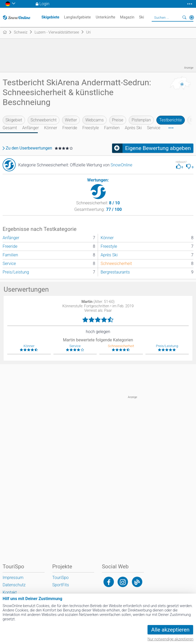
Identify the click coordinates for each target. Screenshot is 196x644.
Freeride (70, 128)
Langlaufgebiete (77, 17)
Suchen (184, 17)
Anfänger (30, 128)
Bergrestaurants (115, 272)
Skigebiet (14, 120)
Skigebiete (50, 17)
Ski (141, 17)
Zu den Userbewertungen (29, 148)
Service (154, 128)
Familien (112, 128)
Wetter (71, 120)
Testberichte (171, 120)
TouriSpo (61, 578)
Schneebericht (44, 120)
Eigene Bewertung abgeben (158, 148)
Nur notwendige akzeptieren (170, 639)
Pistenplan (141, 120)
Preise (118, 120)
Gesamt (10, 128)
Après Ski (133, 128)
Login (44, 4)
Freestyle (91, 128)
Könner (51, 128)
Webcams (94, 120)
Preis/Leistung (16, 272)
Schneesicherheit (116, 264)
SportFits (61, 585)
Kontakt (10, 592)
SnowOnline (121, 165)
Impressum (13, 578)
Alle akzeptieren (170, 630)
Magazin (127, 17)
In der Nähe (192, 17)
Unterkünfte (105, 17)
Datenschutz (14, 585)
